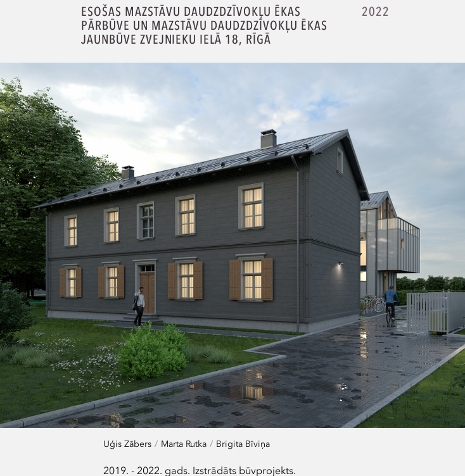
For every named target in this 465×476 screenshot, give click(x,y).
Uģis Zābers (127, 443)
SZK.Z (43, 27)
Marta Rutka (184, 443)
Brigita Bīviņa (243, 443)
